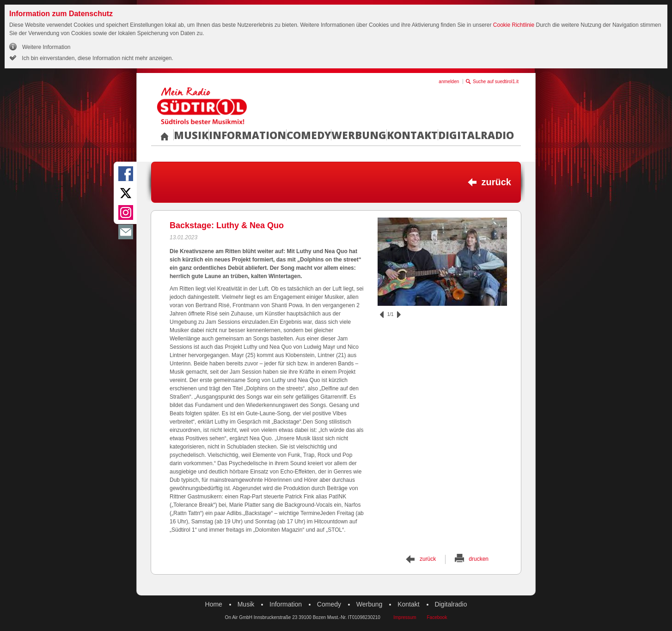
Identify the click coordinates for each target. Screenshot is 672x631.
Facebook (437, 617)
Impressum (405, 617)
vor (399, 315)
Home (214, 604)
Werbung (359, 135)
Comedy (309, 135)
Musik (191, 135)
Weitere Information (46, 47)
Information (247, 135)
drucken (479, 559)
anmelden (449, 82)
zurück (496, 182)
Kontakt (412, 135)
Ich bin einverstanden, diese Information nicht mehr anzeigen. (97, 58)
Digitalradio (476, 135)
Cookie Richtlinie (514, 25)
